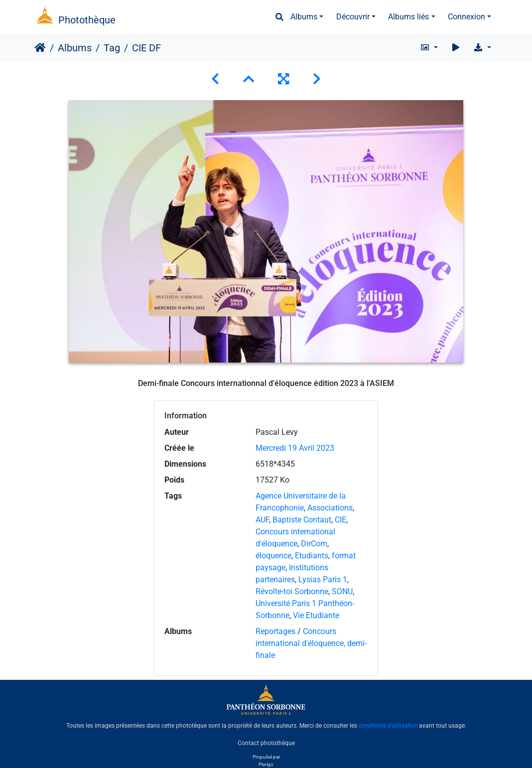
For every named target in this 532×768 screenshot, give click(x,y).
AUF (262, 520)
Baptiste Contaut (302, 520)
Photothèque (87, 20)
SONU (342, 591)
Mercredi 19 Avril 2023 (295, 448)
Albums (304, 17)
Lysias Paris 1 (323, 579)
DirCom (314, 544)
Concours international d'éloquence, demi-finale (311, 643)
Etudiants (312, 556)
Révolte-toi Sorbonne (292, 591)
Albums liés (408, 17)
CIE (340, 520)
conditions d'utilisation (388, 726)
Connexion (466, 17)
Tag (112, 48)
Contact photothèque (266, 743)
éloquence (273, 556)
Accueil (40, 48)
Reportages (275, 631)
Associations (330, 508)
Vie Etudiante (316, 615)
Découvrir (353, 17)
